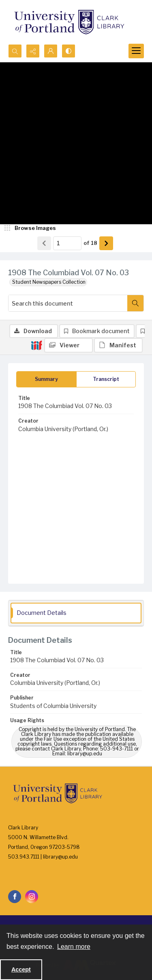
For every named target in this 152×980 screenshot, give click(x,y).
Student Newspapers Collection (49, 282)
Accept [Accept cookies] (21, 969)
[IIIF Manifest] (118, 345)
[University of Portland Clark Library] (69, 22)
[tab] (46, 379)
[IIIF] (36, 345)
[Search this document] (68, 303)
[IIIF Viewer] (69, 345)
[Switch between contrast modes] (69, 51)
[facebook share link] (15, 897)
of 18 (90, 243)
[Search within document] (135, 303)
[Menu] (136, 51)
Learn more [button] (74, 947)
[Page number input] (67, 243)
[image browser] (30, 228)
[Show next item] (106, 243)
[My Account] (51, 51)
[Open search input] (15, 51)
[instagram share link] (32, 897)
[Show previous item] (44, 243)
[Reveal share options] (33, 51)
